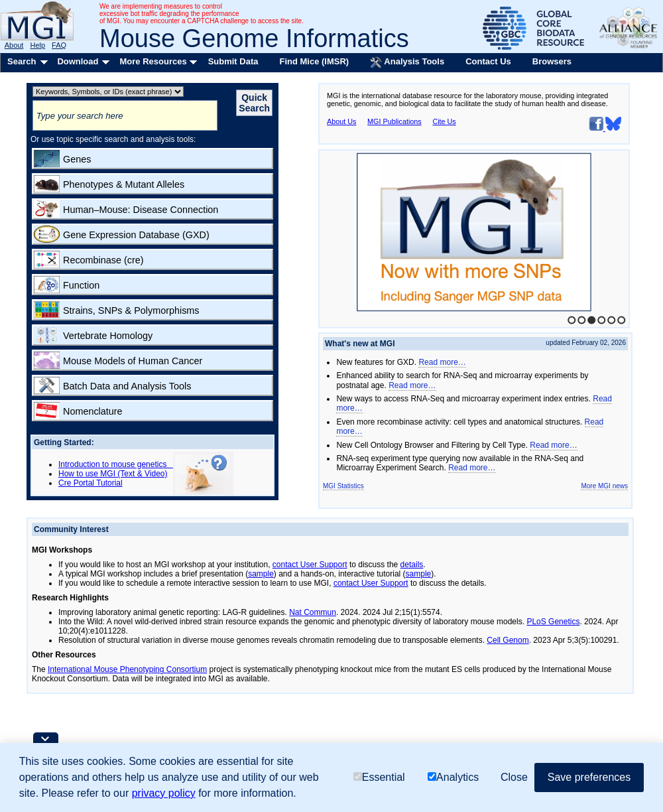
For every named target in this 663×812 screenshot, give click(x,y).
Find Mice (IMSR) (314, 61)
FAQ (59, 45)
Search (22, 61)
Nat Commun (313, 612)
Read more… (442, 362)
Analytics (453, 777)
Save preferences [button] (589, 777)
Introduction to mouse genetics (116, 464)
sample (261, 574)
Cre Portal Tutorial (90, 483)
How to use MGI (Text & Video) (113, 474)
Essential (379, 777)
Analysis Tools (407, 62)
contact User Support (310, 565)
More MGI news (604, 486)
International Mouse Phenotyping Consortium (127, 669)
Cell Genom (508, 640)
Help (37, 45)
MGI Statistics (343, 486)
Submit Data (233, 61)
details (412, 565)
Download (78, 61)
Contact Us (488, 61)
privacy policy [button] (164, 793)
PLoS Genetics (553, 622)
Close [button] (514, 777)
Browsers (552, 61)
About (14, 45)
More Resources (153, 61)
